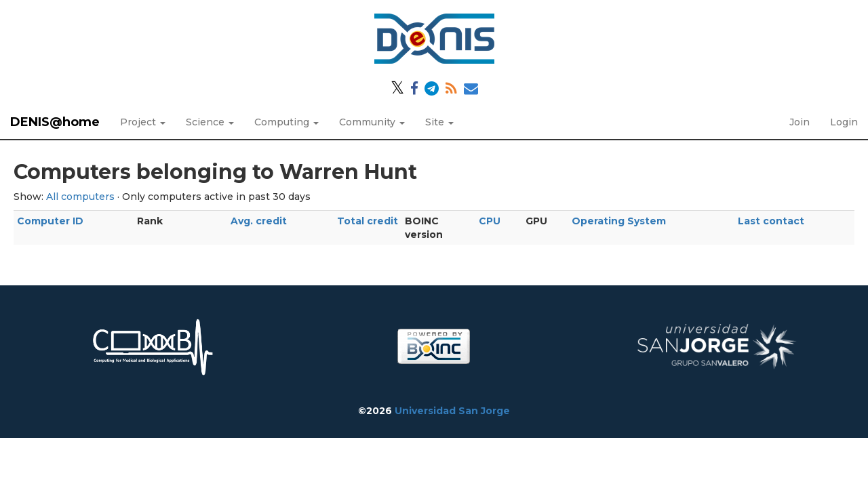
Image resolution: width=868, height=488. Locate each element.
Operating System (619, 221)
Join (800, 122)
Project (143, 122)
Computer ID (50, 221)
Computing (287, 122)
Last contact (771, 221)
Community (372, 122)
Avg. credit (259, 221)
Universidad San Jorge (452, 411)
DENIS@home (55, 122)
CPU (490, 221)
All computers (80, 197)
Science (210, 122)
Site (439, 122)
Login (844, 122)
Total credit (368, 221)
